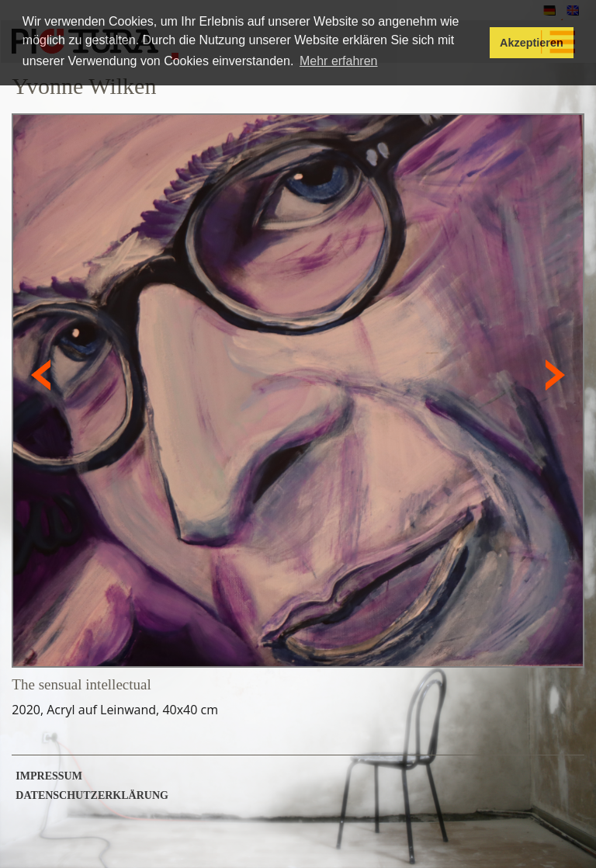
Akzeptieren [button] (532, 43)
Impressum (49, 776)
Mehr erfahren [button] (339, 61)
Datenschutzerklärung (92, 796)
